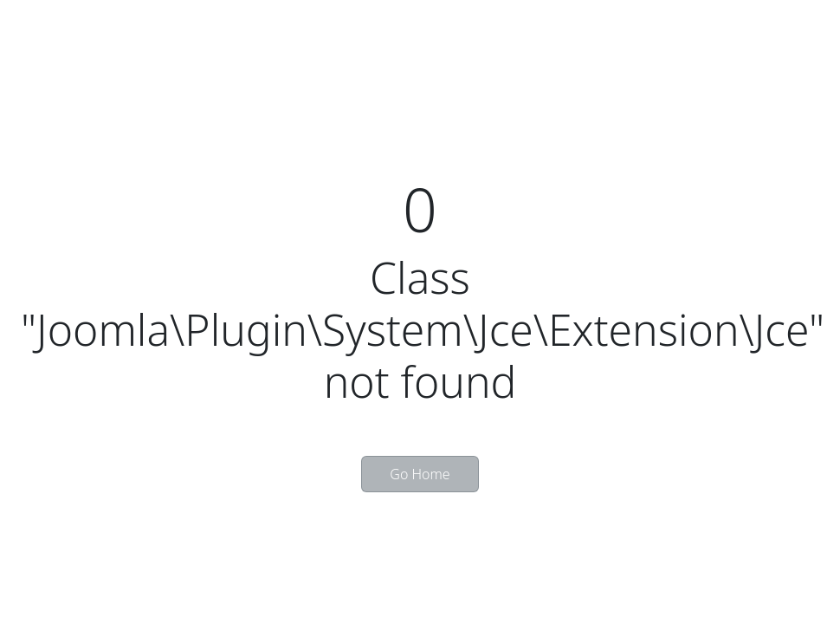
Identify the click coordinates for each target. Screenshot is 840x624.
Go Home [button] (420, 474)
